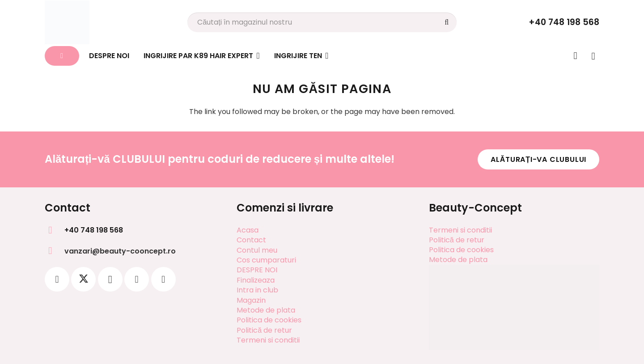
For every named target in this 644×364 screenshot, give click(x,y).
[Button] (62, 56)
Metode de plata (266, 310)
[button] (256, 56)
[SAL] (514, 286)
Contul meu (257, 250)
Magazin (251, 300)
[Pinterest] (137, 279)
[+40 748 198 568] (55, 230)
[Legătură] (576, 55)
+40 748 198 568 (94, 230)
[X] (83, 279)
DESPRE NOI (257, 270)
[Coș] (593, 56)
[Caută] (447, 23)
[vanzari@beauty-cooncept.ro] (55, 251)
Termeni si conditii (268, 340)
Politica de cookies (269, 320)
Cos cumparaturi (266, 260)
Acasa (248, 230)
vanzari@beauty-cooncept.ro (120, 251)
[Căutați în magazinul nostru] (322, 23)
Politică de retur (264, 330)
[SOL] (514, 329)
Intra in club (257, 290)
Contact (251, 240)
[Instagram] (110, 279)
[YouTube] (163, 279)
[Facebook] (57, 279)
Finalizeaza (256, 280)
